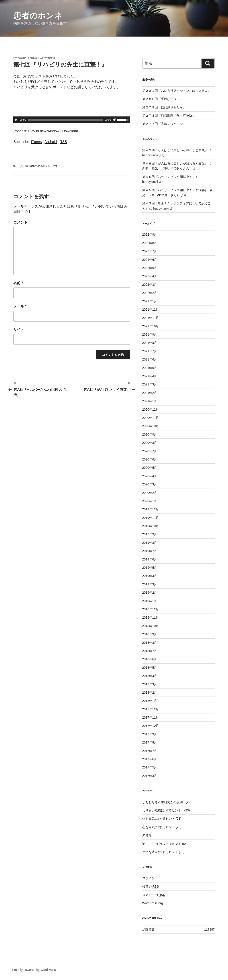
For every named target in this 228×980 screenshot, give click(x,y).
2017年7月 (150, 751)
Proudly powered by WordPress (34, 970)
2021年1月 (150, 401)
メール (20, 306)
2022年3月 (150, 285)
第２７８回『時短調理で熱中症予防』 (169, 116)
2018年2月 (150, 693)
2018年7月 (150, 651)
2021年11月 (151, 318)
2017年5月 (150, 767)
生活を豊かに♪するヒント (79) (163, 852)
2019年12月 (151, 509)
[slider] (65, 120)
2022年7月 (150, 251)
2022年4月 (150, 276)
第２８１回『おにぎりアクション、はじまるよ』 (177, 91)
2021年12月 (151, 310)
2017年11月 (151, 717)
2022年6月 (150, 260)
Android (51, 142)
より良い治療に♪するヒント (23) (38, 166)
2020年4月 (150, 476)
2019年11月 (151, 518)
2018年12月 (151, 609)
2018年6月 (150, 659)
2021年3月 (150, 384)
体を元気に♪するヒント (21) (162, 819)
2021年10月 (151, 326)
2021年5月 (150, 368)
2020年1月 (150, 501)
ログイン (149, 878)
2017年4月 (150, 776)
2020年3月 (150, 484)
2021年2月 (150, 393)
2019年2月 (150, 593)
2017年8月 (150, 742)
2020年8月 (150, 443)
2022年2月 (150, 293)
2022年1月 (150, 301)
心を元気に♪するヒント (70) (162, 827)
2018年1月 (150, 701)
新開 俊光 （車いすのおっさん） (167, 168)
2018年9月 (150, 634)
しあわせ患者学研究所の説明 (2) (166, 802)
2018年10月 (151, 626)
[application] (72, 120)
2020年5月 (150, 468)
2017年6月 (150, 759)
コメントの (154, 895)
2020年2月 (150, 493)
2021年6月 (150, 359)
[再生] (16, 120)
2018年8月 (150, 643)
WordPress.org (153, 903)
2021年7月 (150, 351)
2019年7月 (150, 551)
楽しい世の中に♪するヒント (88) (165, 844)
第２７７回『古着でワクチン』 (164, 124)
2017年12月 (151, 709)
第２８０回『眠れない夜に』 (163, 99)
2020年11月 (151, 418)
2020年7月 (150, 451)
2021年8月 (150, 343)
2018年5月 (150, 668)
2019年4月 (150, 576)
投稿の (151, 886)
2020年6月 (150, 459)
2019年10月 (151, 526)
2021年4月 (150, 376)
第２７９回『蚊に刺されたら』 (164, 107)
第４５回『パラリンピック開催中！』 (169, 177)
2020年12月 (151, 410)
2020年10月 (151, 426)
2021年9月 (150, 334)
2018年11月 (151, 617)
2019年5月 (150, 568)
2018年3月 (150, 684)
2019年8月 (150, 543)
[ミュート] (114, 120)
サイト (19, 329)
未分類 (147, 835)
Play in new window (44, 131)
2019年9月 (150, 534)
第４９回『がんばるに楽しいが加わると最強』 (175, 150)
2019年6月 (150, 559)
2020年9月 (150, 434)
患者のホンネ (38, 16)
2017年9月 (150, 734)
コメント (20, 222)
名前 (18, 283)
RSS (63, 142)
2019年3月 (150, 584)
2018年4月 (150, 676)
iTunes (36, 142)
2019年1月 (150, 601)
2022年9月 (150, 234)
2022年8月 (150, 243)
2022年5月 (150, 268)
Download (70, 131)
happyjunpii (47, 58)
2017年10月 (151, 726)
